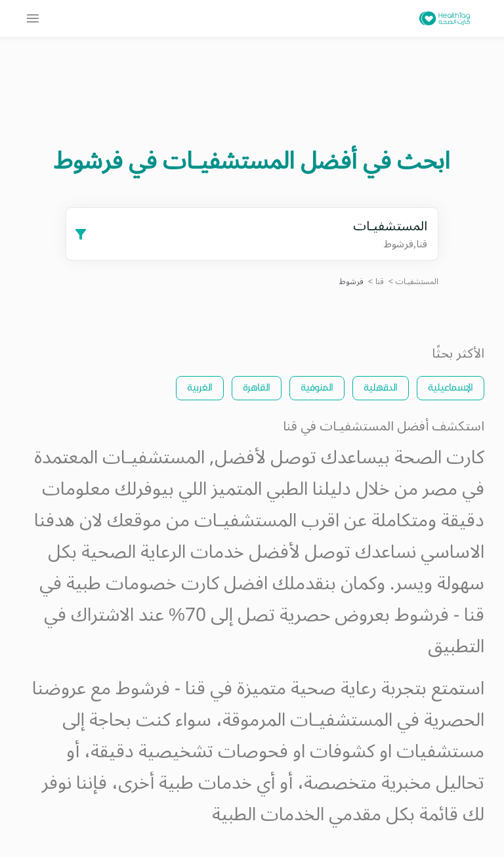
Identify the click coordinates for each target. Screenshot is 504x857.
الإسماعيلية (451, 387)
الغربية (200, 387)
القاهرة (257, 387)
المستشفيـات (417, 282)
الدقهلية (381, 387)
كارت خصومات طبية (143, 584)
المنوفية (317, 387)
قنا (380, 282)
